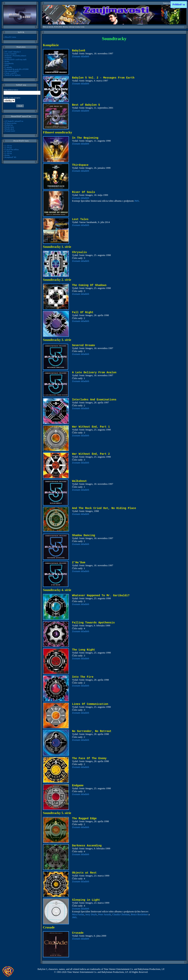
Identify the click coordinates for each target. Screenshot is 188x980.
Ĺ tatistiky (8, 67)
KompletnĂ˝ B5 (10, 157)
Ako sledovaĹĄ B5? (12, 71)
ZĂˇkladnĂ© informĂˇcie (14, 121)
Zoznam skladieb (81, 56)
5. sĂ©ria (8, 153)
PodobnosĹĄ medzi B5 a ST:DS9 (17, 69)
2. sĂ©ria (8, 148)
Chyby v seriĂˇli (11, 73)
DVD (7, 65)
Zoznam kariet (10, 131)
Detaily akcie (9, 129)
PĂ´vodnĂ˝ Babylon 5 (13, 52)
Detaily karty (9, 127)
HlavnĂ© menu (10, 37)
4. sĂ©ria (8, 151)
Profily (7, 155)
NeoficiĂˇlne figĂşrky (13, 75)
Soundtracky (9, 63)
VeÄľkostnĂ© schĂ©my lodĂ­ (16, 60)
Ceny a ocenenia (11, 54)
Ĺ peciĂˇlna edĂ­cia (12, 150)
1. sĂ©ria (8, 146)
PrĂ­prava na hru (11, 123)
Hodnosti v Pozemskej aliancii (15, 56)
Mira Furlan (78, 914)
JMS (137, 201)
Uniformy (8, 58)
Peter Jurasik (104, 914)
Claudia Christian (121, 914)
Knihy (7, 61)
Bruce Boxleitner (139, 914)
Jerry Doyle (91, 914)
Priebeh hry (9, 125)
